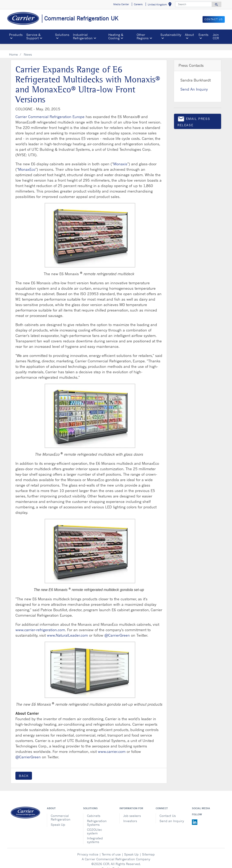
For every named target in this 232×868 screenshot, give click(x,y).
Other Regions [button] (143, 36)
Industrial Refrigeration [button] (83, 36)
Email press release (194, 115)
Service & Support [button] (33, 36)
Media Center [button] (121, 4)
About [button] (189, 35)
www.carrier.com (112, 745)
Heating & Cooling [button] (116, 36)
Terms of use (111, 848)
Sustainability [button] (171, 35)
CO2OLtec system (94, 825)
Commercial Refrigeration (61, 811)
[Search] (193, 4)
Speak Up (58, 818)
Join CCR (216, 36)
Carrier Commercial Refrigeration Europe (50, 110)
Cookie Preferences (116, 862)
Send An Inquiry (194, 83)
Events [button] (203, 35)
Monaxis (120, 157)
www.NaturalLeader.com (67, 629)
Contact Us (168, 809)
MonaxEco (27, 163)
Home (13, 48)
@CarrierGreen (117, 629)
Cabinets (94, 809)
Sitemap (148, 848)
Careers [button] (138, 4)
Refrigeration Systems (97, 816)
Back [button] (24, 769)
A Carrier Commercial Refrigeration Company (116, 852)
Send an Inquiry (172, 814)
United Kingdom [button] (161, 5)
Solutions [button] (62, 35)
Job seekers (132, 809)
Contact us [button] (214, 19)
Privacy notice (88, 848)
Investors (130, 814)
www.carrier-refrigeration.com (40, 623)
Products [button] (16, 35)
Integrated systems (95, 833)
